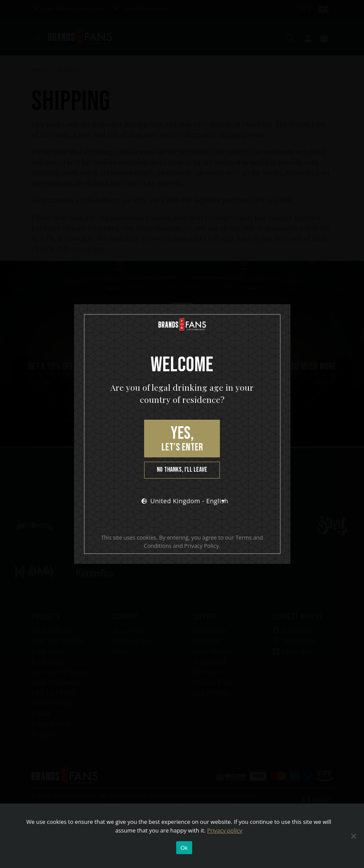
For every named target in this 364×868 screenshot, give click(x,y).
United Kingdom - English (185, 501)
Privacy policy (224, 830)
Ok (184, 848)
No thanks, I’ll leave (182, 470)
